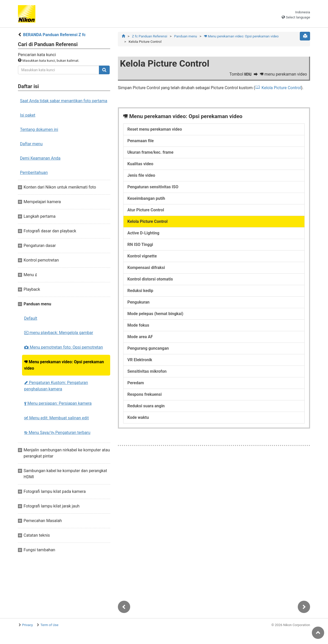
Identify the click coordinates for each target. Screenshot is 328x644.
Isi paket (28, 115)
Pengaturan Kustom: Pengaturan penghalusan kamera (56, 386)
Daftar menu (31, 144)
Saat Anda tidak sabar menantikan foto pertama (64, 101)
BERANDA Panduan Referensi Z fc (54, 35)
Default (31, 318)
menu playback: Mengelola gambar (59, 333)
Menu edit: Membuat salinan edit (56, 418)
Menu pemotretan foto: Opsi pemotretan (64, 347)
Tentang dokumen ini (39, 129)
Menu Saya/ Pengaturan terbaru (57, 433)
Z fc (150, 36)
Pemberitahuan (34, 173)
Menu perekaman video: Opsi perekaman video (64, 365)
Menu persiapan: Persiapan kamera (58, 403)
